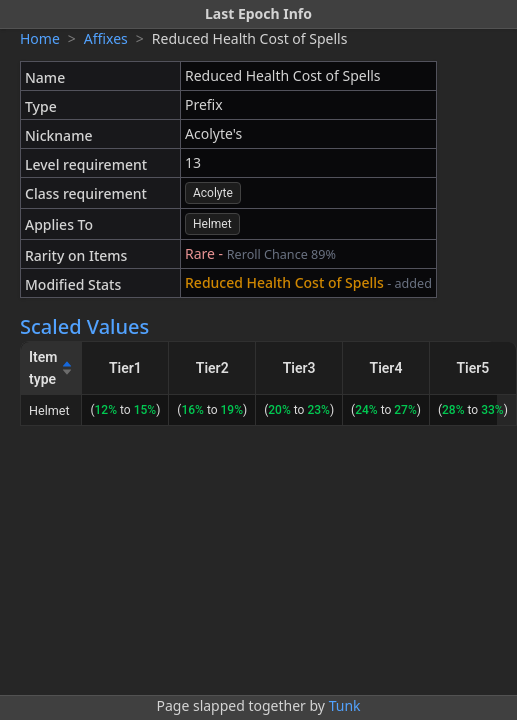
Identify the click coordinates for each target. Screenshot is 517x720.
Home (40, 38)
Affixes (106, 38)
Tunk (345, 705)
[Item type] (51, 368)
